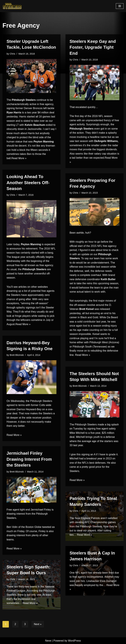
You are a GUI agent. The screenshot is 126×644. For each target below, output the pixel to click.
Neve (48, 641)
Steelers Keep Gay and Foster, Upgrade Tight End (93, 47)
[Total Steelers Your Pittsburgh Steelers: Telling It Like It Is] (12, 6)
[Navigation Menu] (120, 6)
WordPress (74, 641)
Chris (12, 54)
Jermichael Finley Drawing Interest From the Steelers (29, 459)
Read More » (19, 159)
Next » (38, 624)
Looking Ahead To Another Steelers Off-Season (28, 183)
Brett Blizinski (17, 355)
